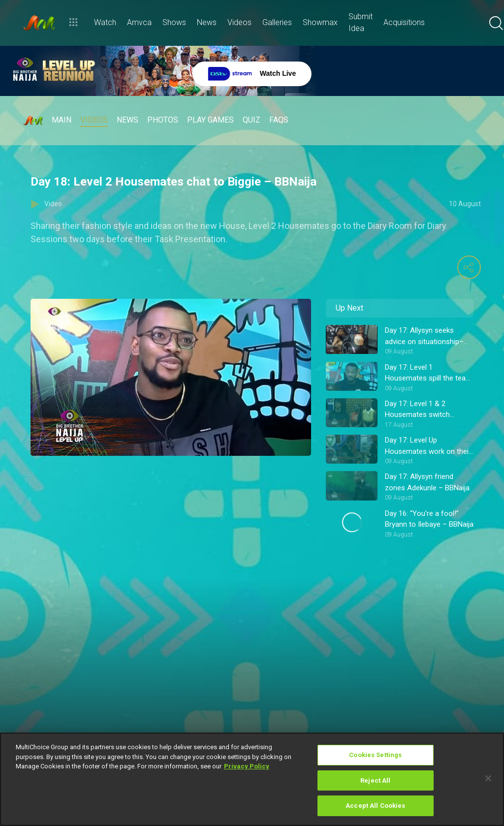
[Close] (488, 778)
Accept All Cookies (375, 806)
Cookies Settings (375, 755)
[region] (252, 779)
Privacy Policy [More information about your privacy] (247, 766)
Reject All (375, 780)
